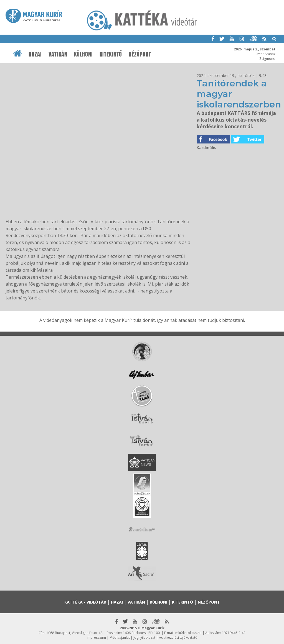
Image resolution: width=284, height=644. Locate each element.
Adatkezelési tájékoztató (178, 637)
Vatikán (58, 54)
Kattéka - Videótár (85, 602)
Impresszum (96, 637)
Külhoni (83, 54)
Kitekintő (111, 54)
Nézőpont (140, 54)
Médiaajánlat (120, 637)
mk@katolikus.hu (188, 633)
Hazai (35, 54)
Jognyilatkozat (144, 637)
